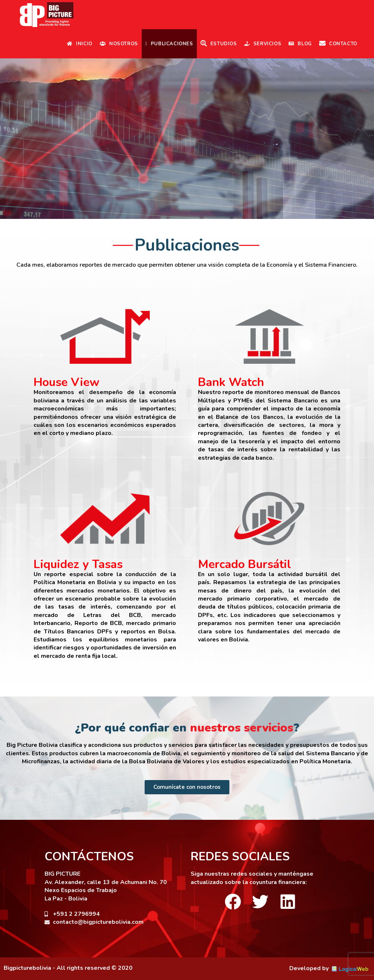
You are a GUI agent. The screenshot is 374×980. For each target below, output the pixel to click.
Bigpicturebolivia (27, 968)
